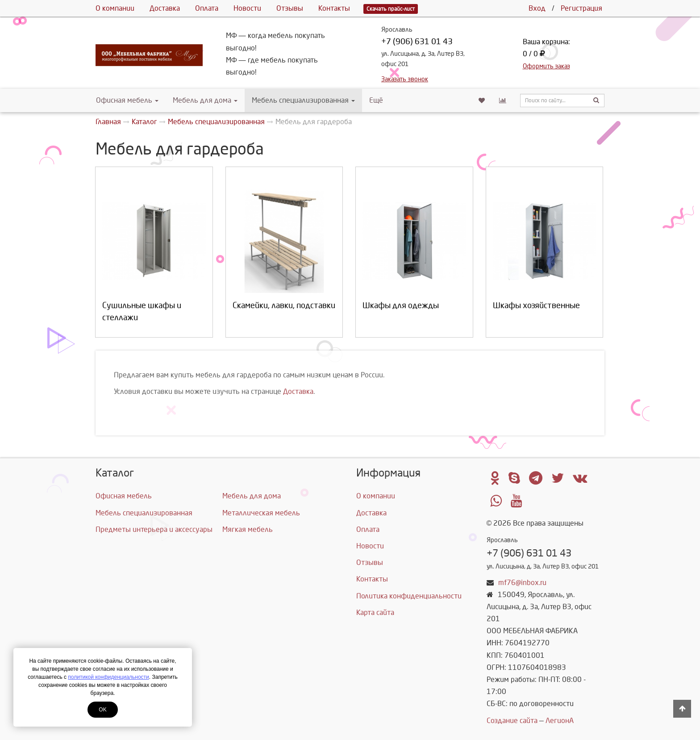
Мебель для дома (205, 100)
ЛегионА (560, 721)
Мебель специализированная (303, 100)
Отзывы (290, 8)
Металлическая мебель (261, 513)
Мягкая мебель (248, 529)
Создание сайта (512, 721)
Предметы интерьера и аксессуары (154, 529)
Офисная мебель (127, 100)
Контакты (334, 8)
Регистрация (581, 8)
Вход (537, 8)
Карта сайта (375, 612)
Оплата (207, 8)
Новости (247, 8)
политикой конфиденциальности (108, 677)
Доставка (165, 8)
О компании (115, 8)
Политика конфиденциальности (409, 596)
